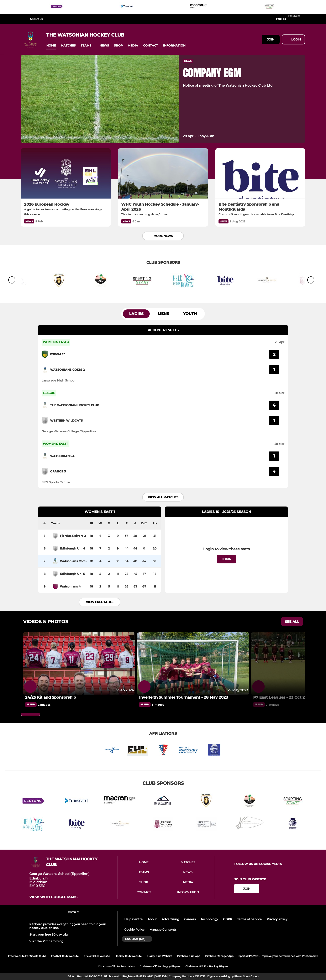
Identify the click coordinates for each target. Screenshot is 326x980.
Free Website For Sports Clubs (27, 956)
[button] (51, 46)
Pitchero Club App (189, 956)
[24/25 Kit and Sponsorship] (79, 663)
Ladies (136, 314)
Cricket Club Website (97, 956)
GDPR (228, 919)
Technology (209, 919)
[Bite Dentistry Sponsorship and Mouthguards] (260, 174)
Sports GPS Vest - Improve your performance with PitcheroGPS (278, 956)
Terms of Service (249, 919)
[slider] (31, 714)
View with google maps (53, 897)
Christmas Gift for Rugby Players (160, 966)
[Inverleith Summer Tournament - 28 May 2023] (193, 663)
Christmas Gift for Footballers (116, 966)
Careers (190, 919)
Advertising (170, 919)
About (152, 919)
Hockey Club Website (128, 956)
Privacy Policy (277, 919)
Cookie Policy (134, 930)
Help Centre (133, 919)
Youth (190, 314)
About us (36, 19)
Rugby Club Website (159, 956)
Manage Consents (163, 930)
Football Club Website (65, 956)
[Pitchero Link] (297, 21)
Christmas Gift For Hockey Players (207, 966)
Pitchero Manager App (219, 956)
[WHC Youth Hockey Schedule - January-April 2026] (163, 174)
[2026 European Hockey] (66, 174)
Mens (163, 314)
